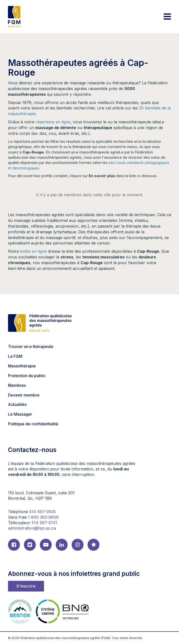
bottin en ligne (33, 251)
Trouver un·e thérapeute (31, 347)
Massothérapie (22, 366)
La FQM (15, 356)
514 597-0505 (43, 512)
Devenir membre (24, 395)
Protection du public (27, 376)
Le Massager (20, 414)
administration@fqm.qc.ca (32, 528)
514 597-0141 (44, 523)
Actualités (17, 404)
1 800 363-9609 (43, 517)
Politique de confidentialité (33, 424)
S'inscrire (26, 586)
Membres (17, 385)
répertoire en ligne (53, 122)
